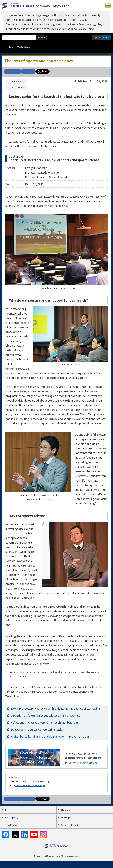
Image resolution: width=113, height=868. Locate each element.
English (106, 37)
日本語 (97, 37)
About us (65, 810)
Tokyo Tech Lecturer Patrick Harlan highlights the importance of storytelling (55, 708)
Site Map (65, 817)
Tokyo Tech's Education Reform (81, 763)
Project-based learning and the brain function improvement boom (51, 736)
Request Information (71, 825)
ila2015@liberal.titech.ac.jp (30, 785)
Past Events (18, 87)
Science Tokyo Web (81, 24)
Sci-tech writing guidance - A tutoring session (37, 729)
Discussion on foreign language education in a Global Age (45, 715)
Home (7, 810)
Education (18, 81)
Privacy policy (11, 817)
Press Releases (12, 825)
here (98, 758)
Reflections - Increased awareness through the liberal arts (44, 722)
